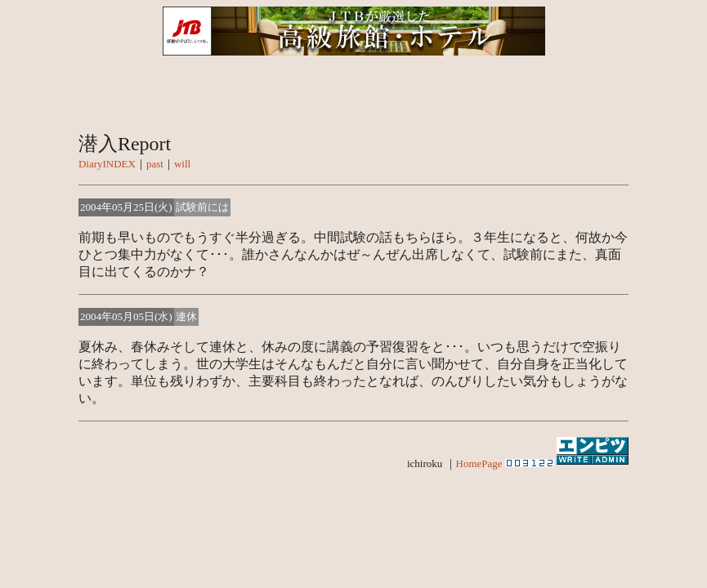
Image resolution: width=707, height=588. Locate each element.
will (182, 164)
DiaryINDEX (107, 164)
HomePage (479, 463)
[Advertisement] (354, 527)
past (155, 164)
